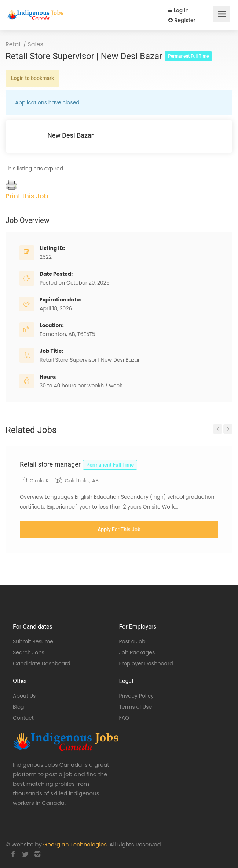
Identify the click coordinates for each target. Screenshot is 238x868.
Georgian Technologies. (76, 844)
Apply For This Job (119, 529)
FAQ (124, 718)
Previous (218, 429)
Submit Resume (33, 641)
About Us (24, 696)
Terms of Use (136, 707)
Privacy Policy (137, 696)
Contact (23, 718)
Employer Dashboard (146, 663)
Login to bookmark (32, 78)
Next (228, 429)
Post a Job (132, 641)
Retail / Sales (24, 44)
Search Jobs (29, 652)
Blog (18, 707)
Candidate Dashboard (42, 663)
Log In (179, 10)
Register (182, 20)
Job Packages (137, 652)
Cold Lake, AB (81, 481)
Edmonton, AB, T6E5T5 (67, 334)
